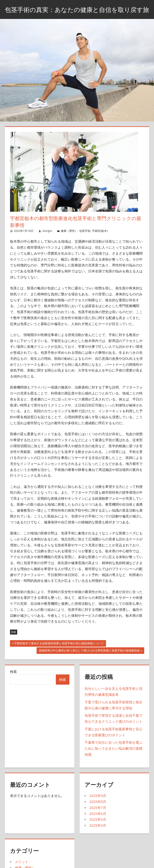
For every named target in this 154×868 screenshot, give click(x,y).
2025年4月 (98, 835)
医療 (14, 642)
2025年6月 (98, 824)
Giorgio (47, 241)
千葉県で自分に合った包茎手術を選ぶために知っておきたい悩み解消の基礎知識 (113, 759)
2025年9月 (98, 806)
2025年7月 (98, 818)
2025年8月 (98, 812)
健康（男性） (69, 241)
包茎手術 (85, 241)
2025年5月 (98, 830)
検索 (13, 682)
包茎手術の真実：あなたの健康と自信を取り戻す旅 (77, 14)
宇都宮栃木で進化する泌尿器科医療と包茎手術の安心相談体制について (59, 654)
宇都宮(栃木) (100, 241)
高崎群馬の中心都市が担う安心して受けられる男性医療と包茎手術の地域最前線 (89, 661)
